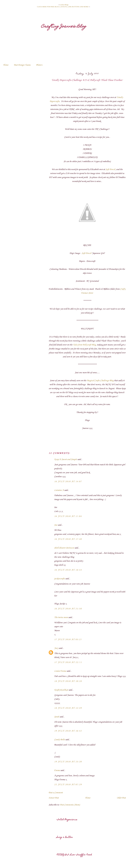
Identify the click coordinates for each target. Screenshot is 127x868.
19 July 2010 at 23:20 (68, 762)
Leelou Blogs (64, 5)
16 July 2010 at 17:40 (68, 539)
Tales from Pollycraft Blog (84, 345)
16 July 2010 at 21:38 (68, 609)
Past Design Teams (22, 65)
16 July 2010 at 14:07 (68, 482)
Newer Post (54, 798)
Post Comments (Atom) (70, 805)
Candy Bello (60, 740)
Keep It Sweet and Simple (66, 459)
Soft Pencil (110, 169)
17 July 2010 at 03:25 (68, 639)
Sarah (57, 717)
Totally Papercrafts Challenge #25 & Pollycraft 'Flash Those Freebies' (87, 80)
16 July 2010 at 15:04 (68, 516)
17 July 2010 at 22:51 (68, 662)
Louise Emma (60, 671)
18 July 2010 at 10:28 (68, 681)
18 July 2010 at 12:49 (68, 708)
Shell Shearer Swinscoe (64, 548)
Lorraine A (59, 490)
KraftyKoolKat (61, 690)
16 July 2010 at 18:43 (68, 570)
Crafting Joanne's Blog (64, 27)
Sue (56, 525)
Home (6, 65)
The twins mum (61, 617)
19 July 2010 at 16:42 (68, 731)
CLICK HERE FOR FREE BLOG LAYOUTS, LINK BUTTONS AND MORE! (63, 7)
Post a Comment (56, 793)
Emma (57, 770)
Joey (56, 648)
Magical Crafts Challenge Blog (100, 381)
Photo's (39, 65)
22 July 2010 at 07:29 (68, 785)
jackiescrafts (60, 579)
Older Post (121, 798)
